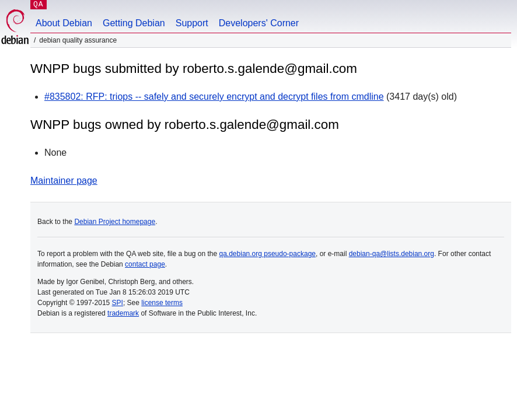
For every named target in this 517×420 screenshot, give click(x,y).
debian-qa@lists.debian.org (392, 254)
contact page (145, 264)
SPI (118, 303)
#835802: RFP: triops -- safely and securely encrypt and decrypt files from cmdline (214, 97)
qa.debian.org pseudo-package (268, 254)
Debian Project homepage (115, 222)
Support (192, 23)
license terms (162, 303)
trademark (123, 313)
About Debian (64, 23)
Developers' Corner (259, 23)
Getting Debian (134, 23)
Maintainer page (64, 181)
